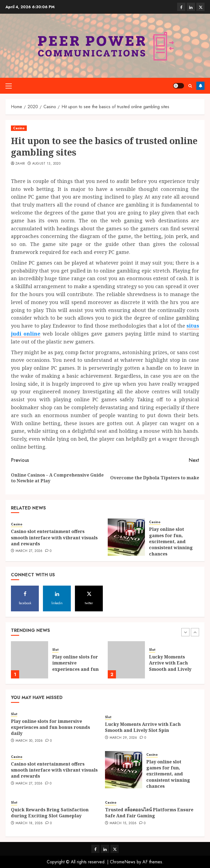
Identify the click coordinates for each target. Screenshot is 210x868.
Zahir (20, 164)
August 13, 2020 (46, 164)
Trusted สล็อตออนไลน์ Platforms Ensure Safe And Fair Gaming (149, 813)
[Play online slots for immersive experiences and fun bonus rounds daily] (30, 660)
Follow (200, 86)
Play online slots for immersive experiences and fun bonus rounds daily (75, 666)
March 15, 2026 (123, 823)
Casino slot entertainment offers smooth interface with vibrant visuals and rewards (54, 538)
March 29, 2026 (123, 738)
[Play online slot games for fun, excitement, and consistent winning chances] (126, 537)
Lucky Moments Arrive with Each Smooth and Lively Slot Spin (170, 666)
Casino (19, 128)
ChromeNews (123, 862)
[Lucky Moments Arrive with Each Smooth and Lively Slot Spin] (126, 660)
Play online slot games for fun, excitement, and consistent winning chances (171, 542)
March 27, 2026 (29, 551)
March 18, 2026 (29, 823)
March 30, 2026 (29, 741)
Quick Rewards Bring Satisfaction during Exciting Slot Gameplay (50, 813)
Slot (55, 650)
